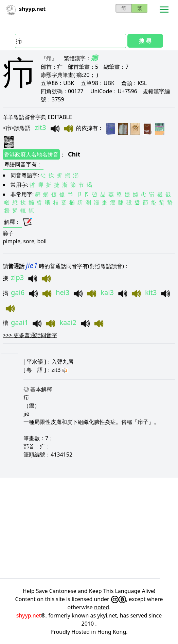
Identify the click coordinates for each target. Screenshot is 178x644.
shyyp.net (29, 615)
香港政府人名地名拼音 (31, 154)
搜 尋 (145, 41)
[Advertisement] (89, 528)
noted (102, 607)
